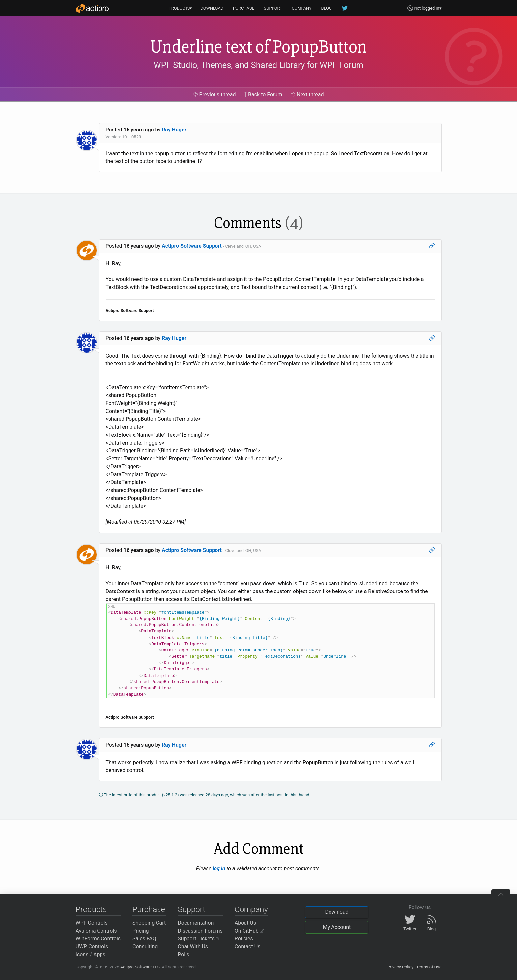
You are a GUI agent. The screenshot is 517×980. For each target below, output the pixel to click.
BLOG (327, 8)
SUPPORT (273, 8)
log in (219, 868)
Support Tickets (199, 939)
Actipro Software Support (192, 246)
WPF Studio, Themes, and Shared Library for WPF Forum (258, 65)
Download (337, 912)
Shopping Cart (149, 923)
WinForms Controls (98, 939)
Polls (183, 954)
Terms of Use (429, 967)
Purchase (149, 909)
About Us (245, 923)
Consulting (145, 947)
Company (251, 909)
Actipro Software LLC (140, 967)
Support (191, 909)
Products (91, 909)
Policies (244, 939)
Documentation (196, 923)
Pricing (141, 931)
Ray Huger (174, 130)
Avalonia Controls (96, 931)
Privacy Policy (400, 967)
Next (307, 94)
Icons (82, 954)
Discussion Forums (200, 931)
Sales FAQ (144, 939)
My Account (337, 927)
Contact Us (248, 947)
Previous (214, 94)
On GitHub (249, 931)
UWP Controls (92, 947)
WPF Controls (92, 923)
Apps (99, 954)
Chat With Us (193, 947)
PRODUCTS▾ (181, 8)
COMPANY (302, 8)
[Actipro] (92, 8)
